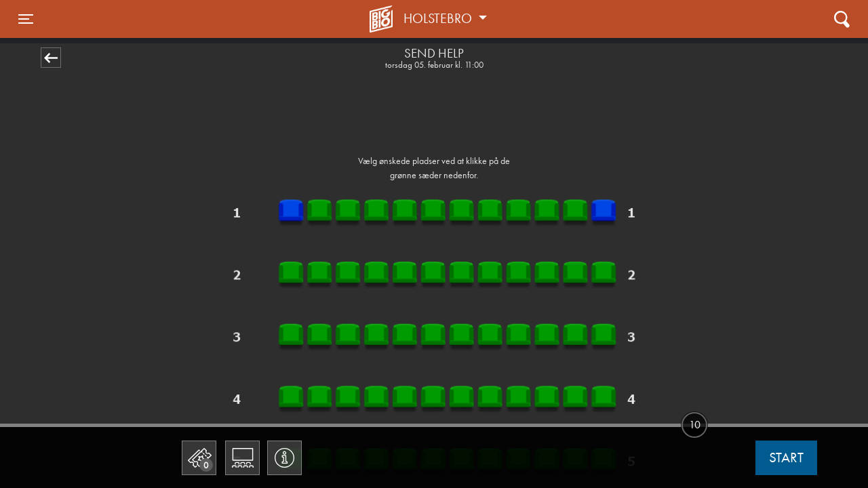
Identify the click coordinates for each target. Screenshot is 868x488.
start (786, 457)
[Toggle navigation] (26, 19)
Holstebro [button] (439, 18)
